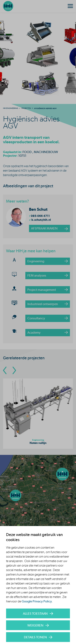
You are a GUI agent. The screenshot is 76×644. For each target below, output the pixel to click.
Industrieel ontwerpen (43, 304)
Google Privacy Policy (37, 601)
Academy (34, 332)
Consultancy (36, 318)
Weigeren (35, 625)
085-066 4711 (40, 216)
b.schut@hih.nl (41, 220)
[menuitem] (11, 108)
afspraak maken (44, 228)
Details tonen (35, 637)
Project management (42, 290)
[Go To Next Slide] (14, 370)
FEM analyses (37, 275)
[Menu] (70, 6)
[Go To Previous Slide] (5, 370)
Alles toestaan (35, 614)
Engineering (36, 261)
